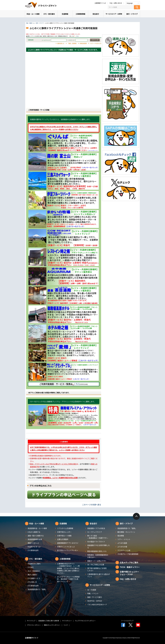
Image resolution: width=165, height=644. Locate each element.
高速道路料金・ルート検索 (37, 528)
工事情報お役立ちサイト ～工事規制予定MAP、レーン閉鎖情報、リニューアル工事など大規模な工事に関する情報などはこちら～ (68, 568)
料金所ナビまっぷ (34, 547)
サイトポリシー (67, 621)
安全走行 (96, 14)
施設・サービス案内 (95, 597)
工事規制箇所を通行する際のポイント (99, 575)
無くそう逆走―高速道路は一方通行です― (98, 537)
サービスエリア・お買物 (114, 14)
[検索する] (137, 7)
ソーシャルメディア (127, 621)
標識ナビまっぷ (33, 543)
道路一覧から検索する (36, 536)
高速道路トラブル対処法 (96, 528)
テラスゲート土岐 (124, 550)
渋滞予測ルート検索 (64, 536)
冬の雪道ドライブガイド (96, 542)
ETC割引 (31, 567)
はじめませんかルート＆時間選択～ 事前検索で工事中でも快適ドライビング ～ (68, 579)
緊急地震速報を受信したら (97, 551)
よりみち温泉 (122, 543)
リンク (66, 625)
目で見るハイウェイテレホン (67, 550)
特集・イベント (93, 593)
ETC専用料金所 (33, 550)
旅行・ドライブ (132, 14)
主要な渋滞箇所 (63, 539)
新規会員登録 (83, 43)
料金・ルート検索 (33, 14)
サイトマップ (31, 621)
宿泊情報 (121, 536)
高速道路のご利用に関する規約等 (49, 621)
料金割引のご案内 (34, 564)
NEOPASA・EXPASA (95, 601)
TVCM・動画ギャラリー (130, 567)
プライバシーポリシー (34, 625)
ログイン (94, 40)
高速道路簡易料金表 (35, 539)
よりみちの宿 (122, 547)
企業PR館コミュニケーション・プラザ (129, 573)
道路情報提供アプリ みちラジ (68, 543)
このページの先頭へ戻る (92, 505)
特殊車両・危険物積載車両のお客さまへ (98, 556)
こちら (77, 36)
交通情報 (65, 14)
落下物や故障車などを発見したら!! (97, 569)
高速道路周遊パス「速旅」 (37, 589)
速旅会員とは (61, 43)
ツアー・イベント (124, 539)
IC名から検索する (34, 532)
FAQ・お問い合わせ (116, 3)
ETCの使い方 (32, 582)
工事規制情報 (80, 14)
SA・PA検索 (92, 590)
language (130, 3)
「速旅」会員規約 (72, 43)
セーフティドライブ (95, 532)
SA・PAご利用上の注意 (96, 565)
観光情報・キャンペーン (126, 532)
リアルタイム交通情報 (65, 528)
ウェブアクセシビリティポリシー (85, 621)
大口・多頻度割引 (34, 571)
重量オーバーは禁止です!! (97, 561)
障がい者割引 (32, 575)
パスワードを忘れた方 (96, 43)
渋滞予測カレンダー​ (64, 532)
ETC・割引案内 (49, 14)
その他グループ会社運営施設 (128, 554)
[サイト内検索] (121, 7)
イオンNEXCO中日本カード (97, 604)
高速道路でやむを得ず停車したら (99, 546)
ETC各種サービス (34, 578)
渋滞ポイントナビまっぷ (66, 547)
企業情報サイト (100, 3)
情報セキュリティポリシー (52, 625)
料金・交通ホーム (30, 23)
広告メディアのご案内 (129, 562)
